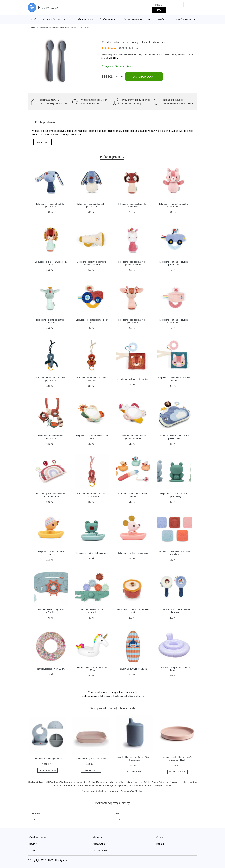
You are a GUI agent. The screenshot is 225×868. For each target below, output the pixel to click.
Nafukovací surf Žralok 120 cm (133, 669)
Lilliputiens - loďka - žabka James (92, 553)
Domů (34, 19)
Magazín (97, 837)
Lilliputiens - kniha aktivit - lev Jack (133, 379)
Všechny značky (38, 837)
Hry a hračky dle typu (54, 19)
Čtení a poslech (83, 19)
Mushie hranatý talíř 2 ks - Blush (91, 759)
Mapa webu (99, 844)
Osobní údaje (100, 851)
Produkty (40, 28)
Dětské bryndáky (121, 696)
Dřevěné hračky (108, 19)
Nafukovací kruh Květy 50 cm (51, 669)
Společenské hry (184, 19)
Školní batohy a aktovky (137, 19)
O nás (160, 837)
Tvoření (162, 19)
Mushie (181, 55)
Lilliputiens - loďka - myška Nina (133, 553)
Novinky (33, 844)
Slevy (32, 851)
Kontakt (160, 844)
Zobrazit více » (116, 58)
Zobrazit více (42, 142)
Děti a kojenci (50, 28)
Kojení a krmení (137, 696)
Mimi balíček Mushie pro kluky (48, 759)
